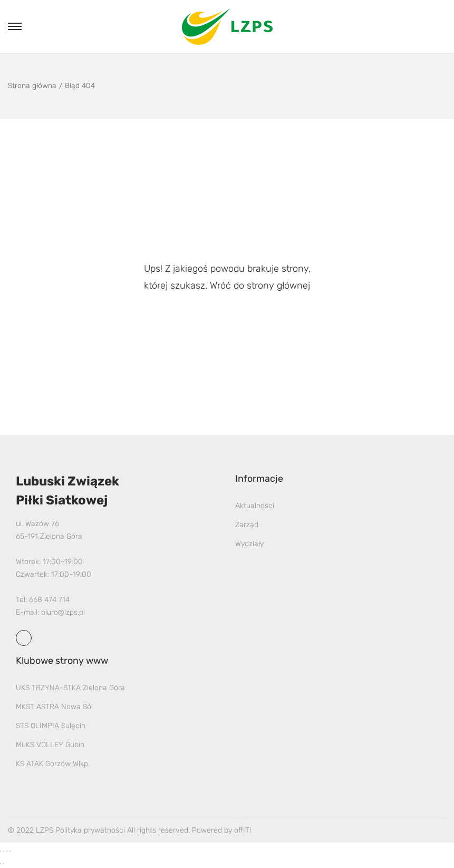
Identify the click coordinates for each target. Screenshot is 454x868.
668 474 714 (49, 600)
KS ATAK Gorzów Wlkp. (53, 764)
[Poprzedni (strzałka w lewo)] (1, 864)
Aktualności (255, 506)
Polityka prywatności (90, 830)
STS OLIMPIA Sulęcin (51, 726)
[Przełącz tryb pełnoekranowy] (4, 851)
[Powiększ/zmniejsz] (1, 851)
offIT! (243, 830)
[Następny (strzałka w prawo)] (4, 864)
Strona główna (32, 86)
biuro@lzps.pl (63, 612)
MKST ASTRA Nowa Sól (54, 707)
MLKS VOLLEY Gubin (50, 745)
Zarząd (247, 525)
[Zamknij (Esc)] (10, 851)
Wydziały (249, 544)
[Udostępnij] (7, 851)
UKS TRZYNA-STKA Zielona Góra (70, 688)
